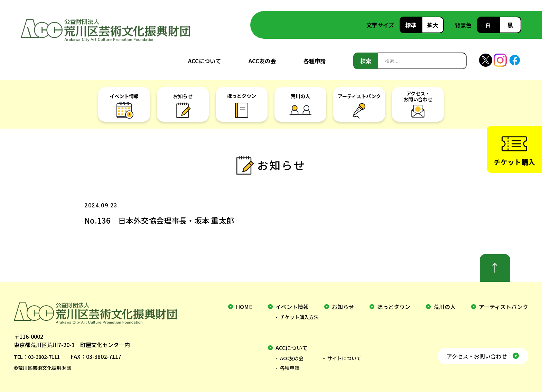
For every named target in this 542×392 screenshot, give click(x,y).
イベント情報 (292, 307)
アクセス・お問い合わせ (472, 355)
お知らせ (343, 307)
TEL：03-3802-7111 (40, 356)
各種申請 (315, 61)
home (244, 307)
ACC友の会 (262, 61)
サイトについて (344, 358)
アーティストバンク (503, 307)
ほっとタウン (394, 307)
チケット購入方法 (299, 317)
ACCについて (204, 61)
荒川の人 (445, 307)
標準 (411, 25)
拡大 (433, 25)
